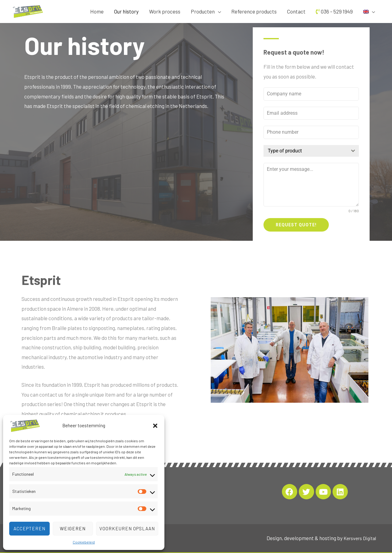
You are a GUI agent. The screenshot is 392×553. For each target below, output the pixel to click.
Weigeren (73, 528)
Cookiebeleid (84, 542)
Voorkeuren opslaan (127, 528)
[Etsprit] (25, 425)
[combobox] (311, 151)
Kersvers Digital (358, 536)
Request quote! (296, 225)
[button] (155, 426)
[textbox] (305, 151)
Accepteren (29, 528)
